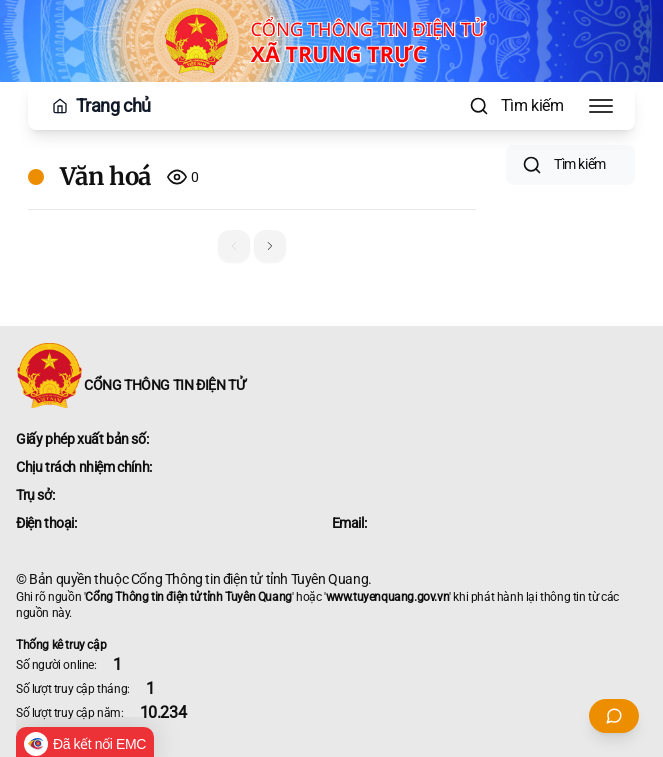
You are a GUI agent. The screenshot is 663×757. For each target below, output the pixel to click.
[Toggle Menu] (601, 106)
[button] (270, 246)
